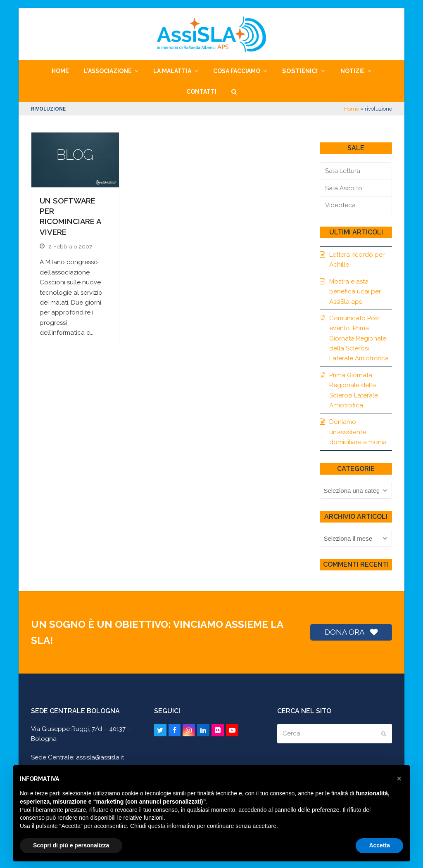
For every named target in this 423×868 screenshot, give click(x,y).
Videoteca (340, 205)
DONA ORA (351, 632)
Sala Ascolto (344, 188)
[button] (234, 92)
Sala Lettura (343, 171)
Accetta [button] (379, 845)
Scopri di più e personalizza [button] (71, 845)
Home (352, 109)
